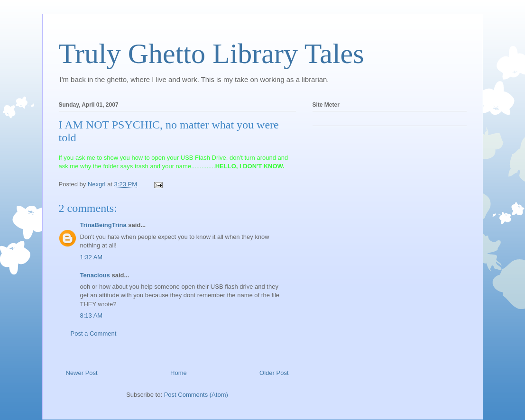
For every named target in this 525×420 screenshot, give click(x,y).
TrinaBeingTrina (103, 225)
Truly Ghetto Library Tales (212, 54)
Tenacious (95, 275)
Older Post (274, 373)
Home (179, 373)
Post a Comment (94, 333)
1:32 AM (92, 257)
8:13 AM (92, 315)
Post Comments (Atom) (196, 395)
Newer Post (82, 373)
